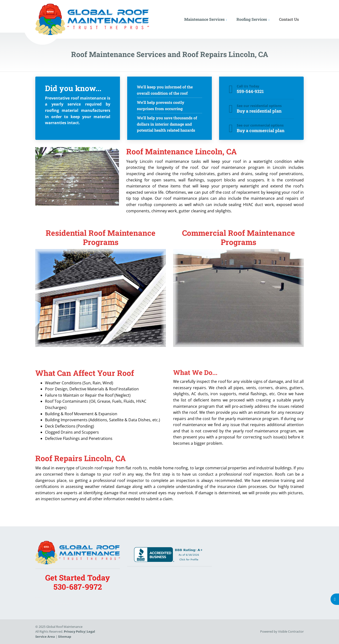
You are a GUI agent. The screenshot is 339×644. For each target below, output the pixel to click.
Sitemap (65, 637)
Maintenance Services (204, 19)
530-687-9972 (78, 587)
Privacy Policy (74, 631)
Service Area (45, 637)
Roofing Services (252, 19)
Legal (91, 631)
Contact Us (289, 19)
